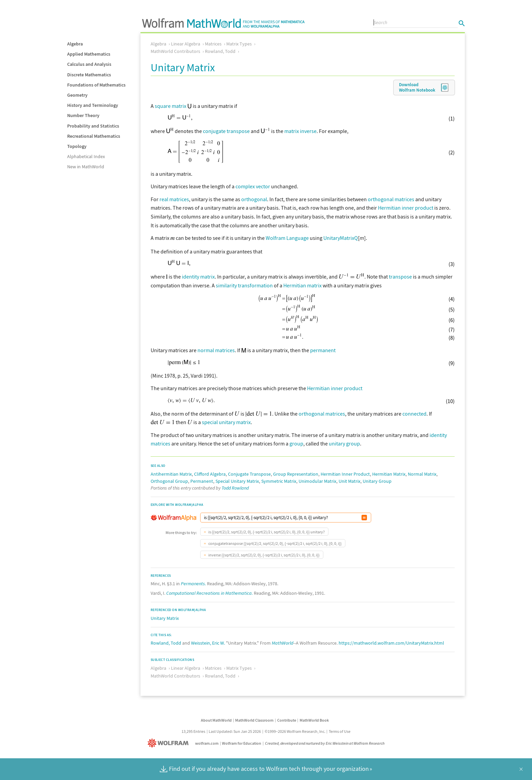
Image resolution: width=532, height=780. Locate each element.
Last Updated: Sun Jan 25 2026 (235, 731)
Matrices (213, 44)
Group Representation (296, 473)
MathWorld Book (314, 719)
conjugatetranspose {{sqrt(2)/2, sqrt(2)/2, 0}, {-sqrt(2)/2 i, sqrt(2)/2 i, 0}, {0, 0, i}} (275, 543)
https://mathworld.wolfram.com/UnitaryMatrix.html (391, 642)
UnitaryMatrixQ (341, 238)
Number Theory (83, 115)
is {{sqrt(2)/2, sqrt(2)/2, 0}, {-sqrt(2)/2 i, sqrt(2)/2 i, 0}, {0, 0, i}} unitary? (266, 531)
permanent (323, 349)
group (296, 443)
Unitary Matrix (165, 617)
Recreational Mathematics (94, 136)
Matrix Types (239, 44)
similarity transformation (244, 285)
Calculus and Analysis (89, 64)
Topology (77, 146)
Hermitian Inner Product (345, 473)
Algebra (75, 44)
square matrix (170, 106)
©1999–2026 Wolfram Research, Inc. (295, 731)
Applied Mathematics (89, 54)
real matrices (174, 199)
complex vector (253, 186)
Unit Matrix (349, 480)
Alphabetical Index (86, 156)
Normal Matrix (422, 473)
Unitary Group (377, 480)
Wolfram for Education (242, 743)
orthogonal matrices (391, 199)
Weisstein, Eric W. (208, 642)
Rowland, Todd (220, 51)
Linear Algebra (186, 44)
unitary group (344, 443)
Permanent (202, 480)
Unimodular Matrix (317, 480)
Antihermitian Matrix (171, 473)
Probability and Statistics (93, 126)
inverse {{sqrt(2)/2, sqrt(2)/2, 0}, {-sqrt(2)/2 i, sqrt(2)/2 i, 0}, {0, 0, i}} (264, 554)
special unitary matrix (226, 421)
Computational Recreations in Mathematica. (210, 592)
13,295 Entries (193, 731)
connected (414, 413)
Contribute (287, 719)
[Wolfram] (169, 743)
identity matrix (198, 276)
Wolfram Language (287, 238)
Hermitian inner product (406, 208)
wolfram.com (207, 743)
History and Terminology (93, 105)
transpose (400, 276)
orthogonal (254, 199)
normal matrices (216, 349)
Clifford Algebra (210, 473)
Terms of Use (340, 731)
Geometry (77, 95)
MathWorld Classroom (254, 719)
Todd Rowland (235, 487)
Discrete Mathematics (89, 75)
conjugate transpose (226, 131)
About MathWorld (216, 719)
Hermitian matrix (302, 285)
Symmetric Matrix (279, 480)
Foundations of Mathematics (96, 85)
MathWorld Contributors (175, 51)
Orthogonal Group (169, 480)
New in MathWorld (86, 167)
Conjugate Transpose (249, 473)
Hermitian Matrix (389, 473)
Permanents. (193, 583)
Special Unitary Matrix (237, 480)
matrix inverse (300, 131)
